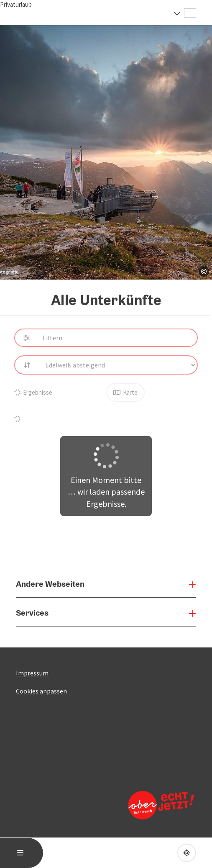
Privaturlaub (16, 4)
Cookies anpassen (41, 691)
